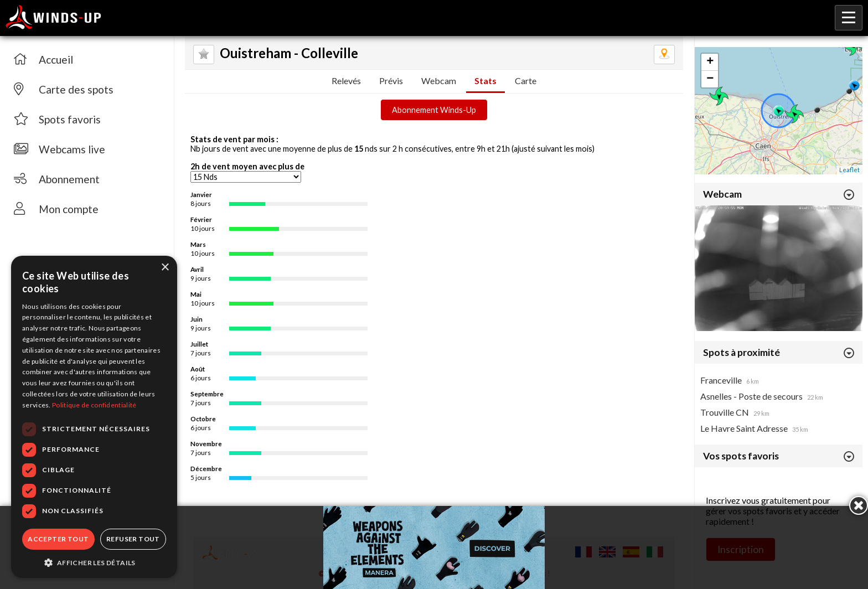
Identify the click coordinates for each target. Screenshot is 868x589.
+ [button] (710, 62)
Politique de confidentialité (94, 405)
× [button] (165, 268)
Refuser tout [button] (133, 539)
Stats (485, 81)
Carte (526, 81)
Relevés (346, 81)
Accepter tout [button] (58, 539)
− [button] (710, 79)
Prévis (391, 81)
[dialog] (94, 417)
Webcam (439, 81)
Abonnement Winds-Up (434, 110)
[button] (94, 562)
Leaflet (849, 170)
